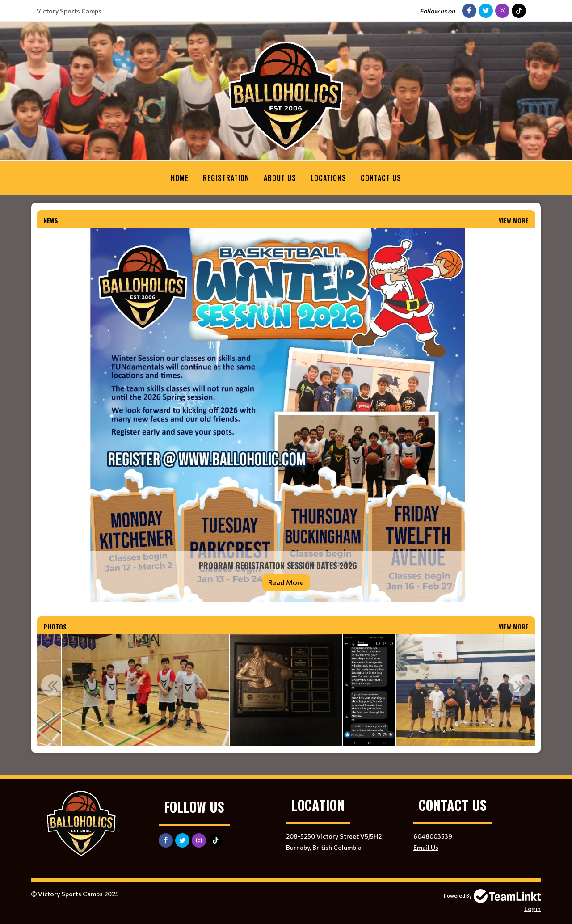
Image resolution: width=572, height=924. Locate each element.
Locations (328, 178)
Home (180, 178)
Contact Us (381, 178)
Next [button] (520, 685)
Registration (226, 178)
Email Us (426, 847)
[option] (286, 690)
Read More (286, 582)
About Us (280, 178)
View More (514, 220)
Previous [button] (52, 685)
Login (532, 909)
